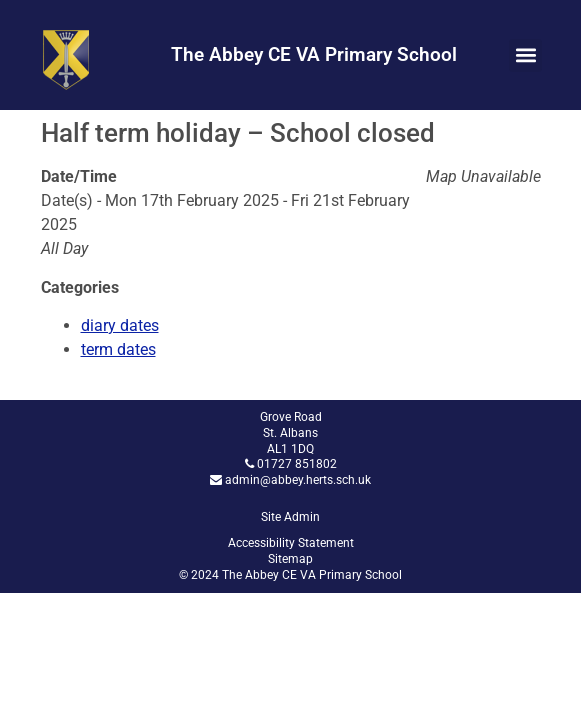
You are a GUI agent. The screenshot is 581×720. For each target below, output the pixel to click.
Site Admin (290, 517)
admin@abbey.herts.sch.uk (298, 480)
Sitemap (290, 559)
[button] (525, 55)
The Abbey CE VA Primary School (314, 54)
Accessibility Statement (291, 543)
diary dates (120, 325)
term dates (118, 349)
